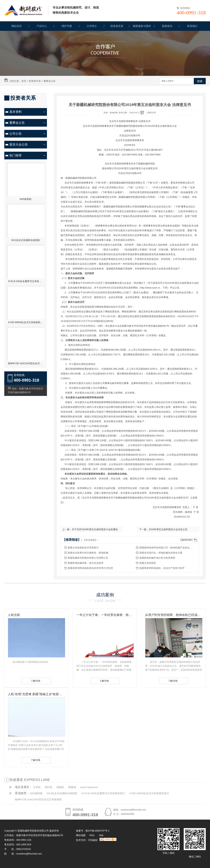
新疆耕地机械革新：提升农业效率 (86, 563)
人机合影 (14, 615)
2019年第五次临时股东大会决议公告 (168, 529)
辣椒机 (60, 787)
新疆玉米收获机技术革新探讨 (83, 548)
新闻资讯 (167, 26)
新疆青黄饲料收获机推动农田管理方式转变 (90, 568)
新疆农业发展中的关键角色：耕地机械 (88, 553)
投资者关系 (117, 26)
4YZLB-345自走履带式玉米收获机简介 (26, 281)
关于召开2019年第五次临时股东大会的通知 (95, 529)
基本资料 (16, 112)
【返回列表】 (186, 540)
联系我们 (192, 26)
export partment (89, 787)
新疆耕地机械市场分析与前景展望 (157, 558)
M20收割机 (26, 199)
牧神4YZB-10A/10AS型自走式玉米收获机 (26, 363)
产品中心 (42, 26)
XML (101, 835)
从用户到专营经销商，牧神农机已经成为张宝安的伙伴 (174, 615)
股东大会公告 (19, 145)
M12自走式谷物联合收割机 (26, 240)
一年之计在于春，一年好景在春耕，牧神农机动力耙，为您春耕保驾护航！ (105, 615)
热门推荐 (16, 155)
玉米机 (37, 787)
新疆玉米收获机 (148, 563)
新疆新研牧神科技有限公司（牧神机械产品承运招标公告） (167, 548)
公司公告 (16, 134)
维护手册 (67, 26)
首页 (24, 81)
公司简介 (92, 26)
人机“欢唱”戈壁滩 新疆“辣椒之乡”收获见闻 (36, 694)
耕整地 (72, 787)
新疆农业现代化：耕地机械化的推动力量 (161, 553)
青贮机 (49, 787)
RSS (92, 835)
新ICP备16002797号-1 (97, 831)
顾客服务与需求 (142, 26)
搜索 (200, 81)
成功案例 (105, 595)
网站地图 (81, 835)
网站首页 (17, 26)
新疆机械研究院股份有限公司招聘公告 (88, 558)
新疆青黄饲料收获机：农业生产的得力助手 (162, 568)
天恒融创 (93, 840)
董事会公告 (50, 81)
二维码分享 (151, 113)
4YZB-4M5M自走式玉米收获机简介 (26, 322)
